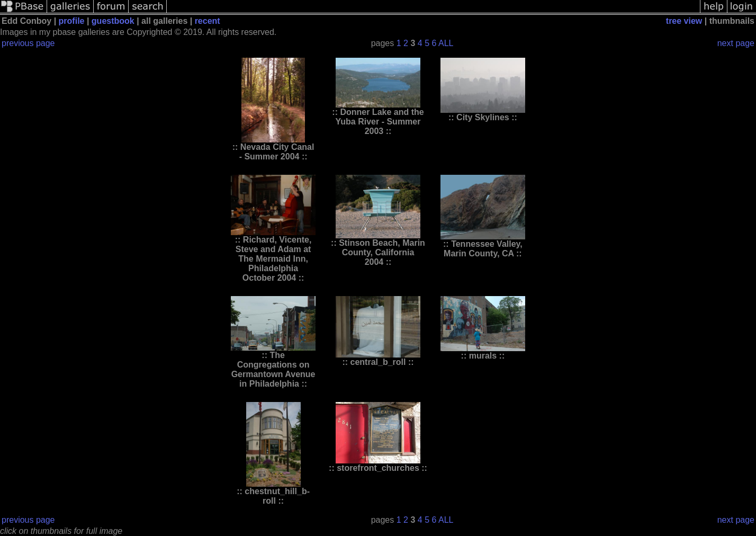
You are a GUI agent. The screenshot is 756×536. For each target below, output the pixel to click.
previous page (28, 43)
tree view (684, 21)
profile (72, 21)
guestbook (113, 21)
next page (736, 43)
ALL (446, 43)
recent (208, 21)
